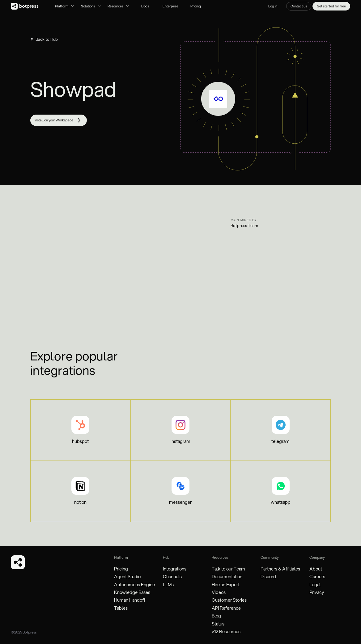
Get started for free (331, 6)
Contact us (299, 6)
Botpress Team (244, 225)
